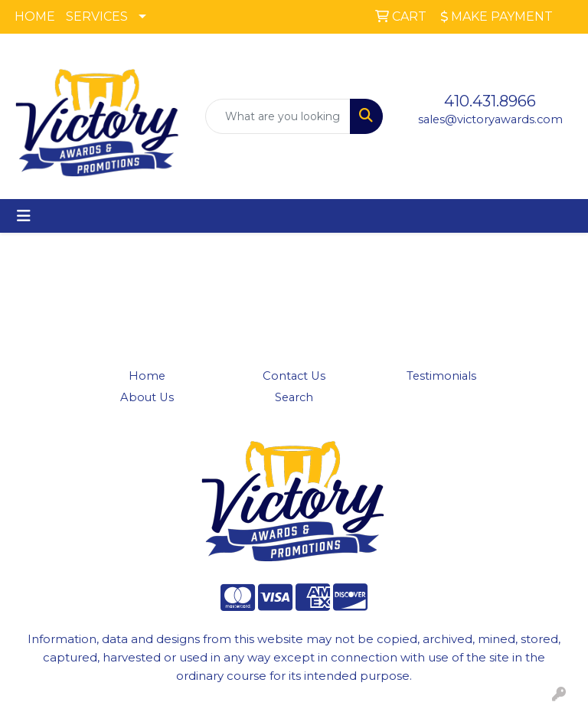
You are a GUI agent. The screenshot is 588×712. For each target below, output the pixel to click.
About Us (147, 397)
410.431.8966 (490, 101)
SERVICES (97, 16)
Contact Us (294, 376)
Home (147, 376)
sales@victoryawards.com (490, 119)
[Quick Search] (278, 116)
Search (294, 397)
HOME (35, 16)
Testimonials (441, 376)
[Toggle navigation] (24, 216)
